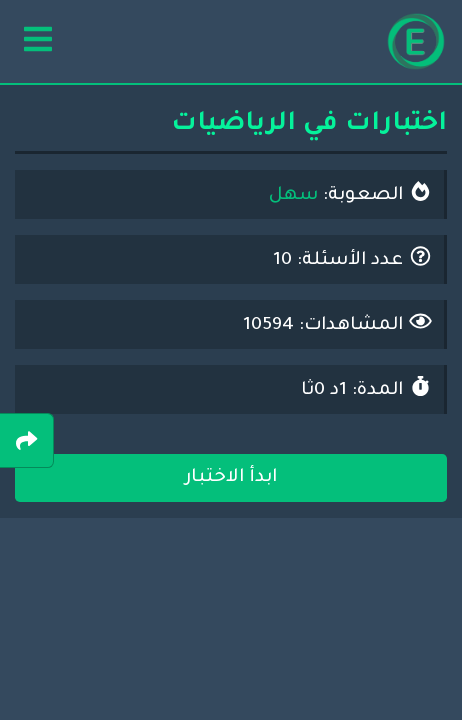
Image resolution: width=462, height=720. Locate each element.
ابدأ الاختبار (231, 478)
